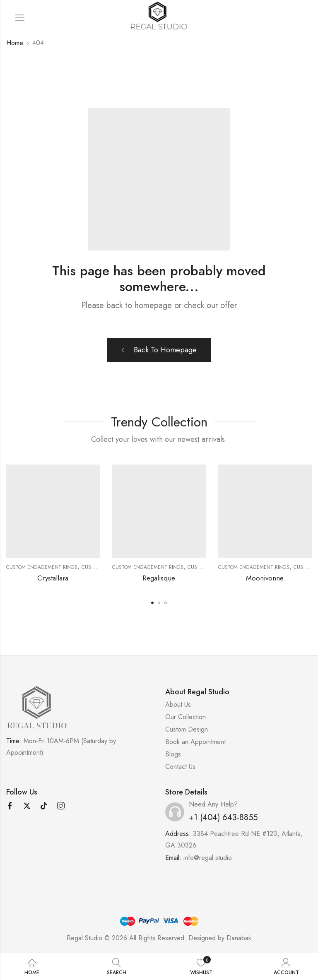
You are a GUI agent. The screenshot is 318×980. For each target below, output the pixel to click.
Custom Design (187, 729)
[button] (152, 603)
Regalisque (159, 578)
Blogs (173, 754)
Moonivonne (265, 578)
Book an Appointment (195, 742)
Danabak (239, 938)
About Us (178, 704)
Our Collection (185, 717)
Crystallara (53, 578)
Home (15, 43)
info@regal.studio (208, 858)
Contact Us (180, 767)
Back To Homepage (159, 350)
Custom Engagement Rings (42, 567)
